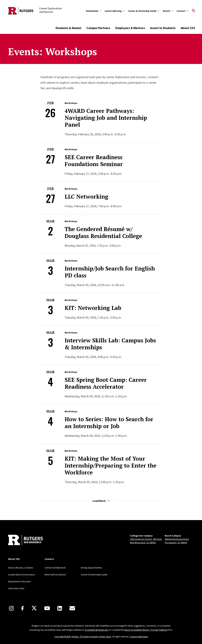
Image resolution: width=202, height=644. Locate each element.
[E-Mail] (72, 608)
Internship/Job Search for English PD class (110, 272)
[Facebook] (22, 608)
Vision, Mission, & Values (21, 568)
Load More (101, 501)
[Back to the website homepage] (21, 11)
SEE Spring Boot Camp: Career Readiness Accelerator (106, 383)
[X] (34, 608)
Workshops (71, 103)
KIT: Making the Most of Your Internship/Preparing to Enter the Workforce (111, 465)
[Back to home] (25, 540)
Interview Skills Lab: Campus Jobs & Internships (110, 344)
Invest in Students (163, 28)
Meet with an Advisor (55, 575)
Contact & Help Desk (55, 568)
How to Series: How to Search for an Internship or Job (109, 423)
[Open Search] (194, 11)
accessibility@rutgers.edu (96, 630)
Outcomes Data (16, 588)
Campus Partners (98, 28)
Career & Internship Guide (94, 575)
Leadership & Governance (22, 575)
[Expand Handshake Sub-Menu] (94, 11)
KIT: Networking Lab (93, 308)
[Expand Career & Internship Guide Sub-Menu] (144, 11)
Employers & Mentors (130, 28)
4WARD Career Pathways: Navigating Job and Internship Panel (106, 118)
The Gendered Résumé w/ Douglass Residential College (103, 232)
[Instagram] (11, 608)
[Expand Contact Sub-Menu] (183, 11)
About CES (188, 28)
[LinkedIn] (60, 608)
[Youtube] (47, 608)
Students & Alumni (68, 28)
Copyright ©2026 (62, 637)
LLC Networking (86, 197)
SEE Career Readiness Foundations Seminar (94, 161)
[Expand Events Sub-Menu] (168, 11)
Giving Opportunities (91, 568)
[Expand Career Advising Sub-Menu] (115, 11)
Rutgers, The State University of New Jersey (91, 637)
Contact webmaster (139, 637)
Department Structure (20, 581)
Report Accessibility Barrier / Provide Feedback (146, 630)
